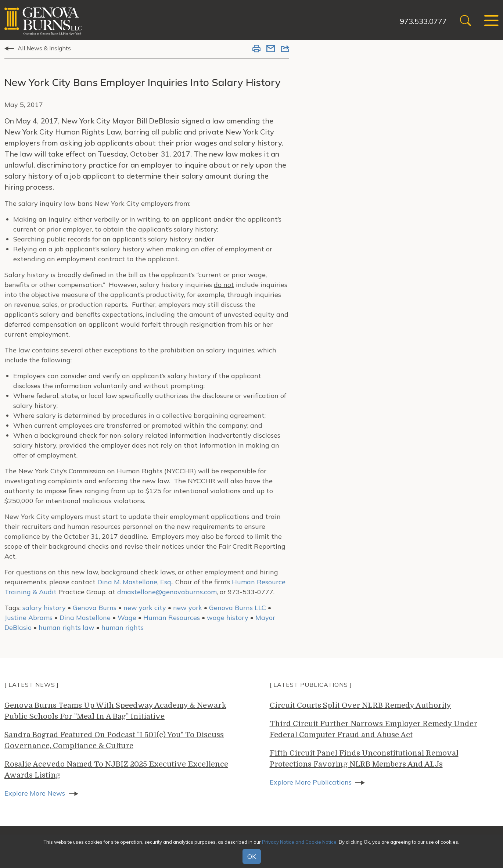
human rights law (67, 627)
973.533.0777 (423, 21)
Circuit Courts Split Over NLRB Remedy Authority (360, 705)
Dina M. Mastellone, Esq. (135, 582)
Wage (127, 618)
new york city (145, 608)
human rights (123, 627)
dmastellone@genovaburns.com (167, 592)
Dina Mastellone (85, 618)
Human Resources (172, 618)
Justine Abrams (28, 618)
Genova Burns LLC (238, 608)
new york (188, 608)
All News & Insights (44, 48)
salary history (44, 608)
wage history (228, 618)
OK (252, 856)
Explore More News (35, 793)
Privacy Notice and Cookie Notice (299, 842)
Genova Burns (95, 608)
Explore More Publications (311, 782)
